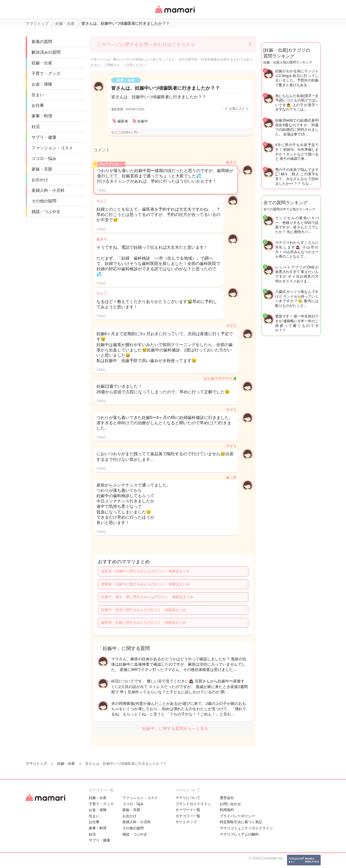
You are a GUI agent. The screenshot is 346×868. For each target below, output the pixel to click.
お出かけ (40, 180)
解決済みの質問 (46, 52)
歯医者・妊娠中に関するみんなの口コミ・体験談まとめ (145, 571)
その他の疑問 (44, 201)
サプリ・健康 (44, 137)
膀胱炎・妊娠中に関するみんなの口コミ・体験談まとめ (145, 584)
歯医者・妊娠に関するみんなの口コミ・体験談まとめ (144, 623)
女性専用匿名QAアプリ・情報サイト (175, 14)
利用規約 (227, 810)
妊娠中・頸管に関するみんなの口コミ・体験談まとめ (144, 610)
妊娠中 (143, 121)
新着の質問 (42, 42)
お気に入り (238, 109)
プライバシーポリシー (237, 816)
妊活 (36, 127)
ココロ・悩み (44, 158)
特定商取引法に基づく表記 (241, 822)
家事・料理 (42, 116)
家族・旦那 (42, 169)
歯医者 (123, 121)
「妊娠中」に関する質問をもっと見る (173, 728)
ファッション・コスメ (52, 148)
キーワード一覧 (188, 810)
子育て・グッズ (46, 73)
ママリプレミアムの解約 (239, 834)
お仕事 (38, 105)
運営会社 (227, 798)
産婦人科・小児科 (48, 190)
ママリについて (188, 798)
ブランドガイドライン (193, 804)
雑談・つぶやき (46, 212)
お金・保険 (42, 84)
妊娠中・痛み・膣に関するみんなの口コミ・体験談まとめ (147, 597)
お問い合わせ (230, 804)
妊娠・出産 (42, 63)
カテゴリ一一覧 (188, 816)
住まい (38, 95)
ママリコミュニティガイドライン (246, 828)
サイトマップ (186, 822)
